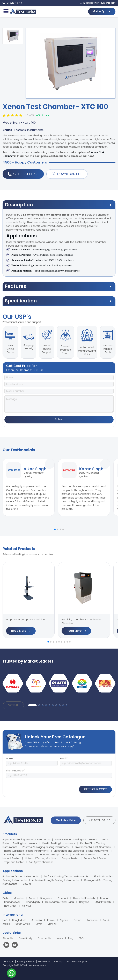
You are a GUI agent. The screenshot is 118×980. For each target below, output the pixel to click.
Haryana (84, 902)
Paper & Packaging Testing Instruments (26, 840)
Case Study (25, 938)
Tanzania (92, 920)
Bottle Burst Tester (84, 855)
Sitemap (58, 961)
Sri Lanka (37, 920)
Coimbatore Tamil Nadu (60, 902)
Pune (32, 898)
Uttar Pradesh (103, 902)
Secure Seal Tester (95, 858)
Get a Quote (102, 11)
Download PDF (67, 174)
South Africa (23, 924)
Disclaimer (44, 961)
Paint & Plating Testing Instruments (76, 840)
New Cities (10, 906)
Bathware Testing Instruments (21, 876)
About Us (8, 938)
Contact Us (44, 938)
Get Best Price (23, 174)
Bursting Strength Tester (19, 855)
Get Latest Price (66, 820)
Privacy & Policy (26, 961)
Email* (64, 758)
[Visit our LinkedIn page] (7, 945)
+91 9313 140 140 (99, 820)
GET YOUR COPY (95, 789)
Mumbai (19, 898)
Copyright (8, 961)
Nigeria (64, 920)
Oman (77, 920)
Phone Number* (16, 771)
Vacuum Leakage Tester (53, 855)
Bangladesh (19, 920)
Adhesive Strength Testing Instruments (55, 880)
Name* (10, 758)
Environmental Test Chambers (93, 847)
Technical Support (77, 961)
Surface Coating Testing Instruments (66, 876)
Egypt (39, 924)
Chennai (63, 898)
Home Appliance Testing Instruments (26, 851)
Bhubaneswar (12, 902)
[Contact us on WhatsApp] (12, 974)
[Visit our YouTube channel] (15, 945)
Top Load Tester (14, 862)
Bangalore (46, 898)
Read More (21, 631)
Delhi (5, 898)
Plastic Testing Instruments (59, 843)
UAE (5, 920)
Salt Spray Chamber (41, 862)
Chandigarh (33, 902)
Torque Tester (70, 858)
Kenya (51, 920)
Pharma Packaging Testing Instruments (46, 847)
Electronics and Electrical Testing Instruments (81, 851)
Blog (71, 938)
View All (13, 705)
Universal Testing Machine (41, 858)
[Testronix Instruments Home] (23, 11)
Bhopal (104, 898)
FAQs (82, 938)
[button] (55, 529)
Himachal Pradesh (84, 898)
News (60, 938)
